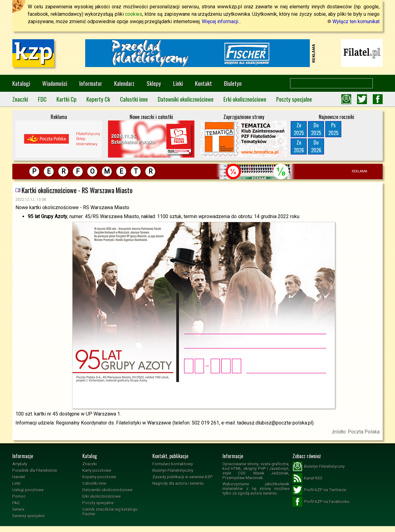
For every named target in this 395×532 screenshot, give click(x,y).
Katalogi (21, 83)
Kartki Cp (67, 99)
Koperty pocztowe (99, 477)
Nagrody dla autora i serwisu (178, 483)
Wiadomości (55, 83)
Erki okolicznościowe (245, 99)
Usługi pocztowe (28, 490)
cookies (134, 14)
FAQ (16, 503)
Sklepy (154, 83)
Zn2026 (299, 146)
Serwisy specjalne (28, 516)
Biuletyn (233, 83)
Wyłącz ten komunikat (353, 21)
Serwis (18, 509)
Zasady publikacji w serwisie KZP (183, 477)
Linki (178, 83)
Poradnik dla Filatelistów (35, 470)
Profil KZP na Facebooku (321, 502)
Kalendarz (124, 83)
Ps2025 (333, 129)
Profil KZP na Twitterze (319, 490)
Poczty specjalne (294, 99)
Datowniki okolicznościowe (186, 99)
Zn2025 (299, 129)
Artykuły (20, 464)
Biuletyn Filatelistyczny (173, 470)
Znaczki (20, 99)
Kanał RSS (308, 478)
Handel (19, 477)
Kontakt (204, 83)
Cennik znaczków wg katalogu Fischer (110, 512)
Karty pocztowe (97, 470)
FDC (42, 99)
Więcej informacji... (221, 21)
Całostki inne (134, 99)
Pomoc (19, 496)
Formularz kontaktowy (173, 464)
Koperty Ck (98, 99)
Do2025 (316, 129)
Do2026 (316, 146)
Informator (91, 83)
